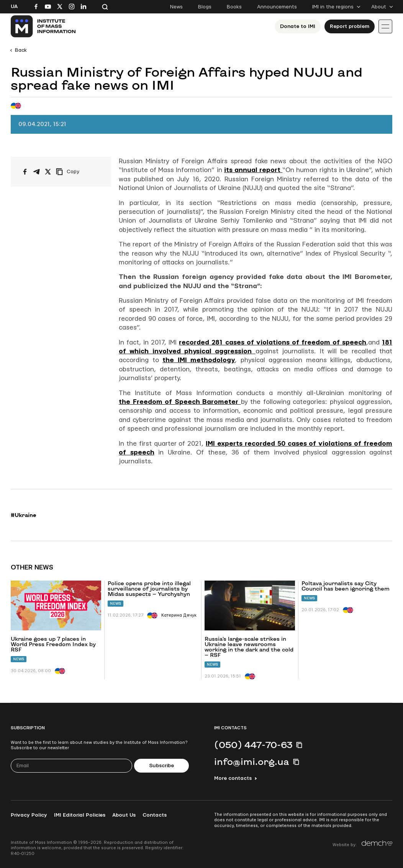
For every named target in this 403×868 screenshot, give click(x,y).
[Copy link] (78, 172)
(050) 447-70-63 (253, 745)
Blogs (205, 7)
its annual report (253, 170)
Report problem (350, 26)
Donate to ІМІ (298, 26)
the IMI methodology (199, 360)
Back (21, 50)
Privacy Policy (29, 815)
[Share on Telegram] (36, 172)
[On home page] (43, 26)
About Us (124, 815)
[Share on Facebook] (25, 172)
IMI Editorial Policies (80, 815)
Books (234, 7)
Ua (14, 7)
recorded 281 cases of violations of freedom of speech (273, 342)
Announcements (277, 7)
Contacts (155, 815)
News (176, 7)
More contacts (233, 778)
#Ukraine (24, 515)
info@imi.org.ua (252, 761)
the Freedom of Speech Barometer (180, 402)
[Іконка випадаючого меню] (385, 26)
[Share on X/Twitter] (48, 172)
